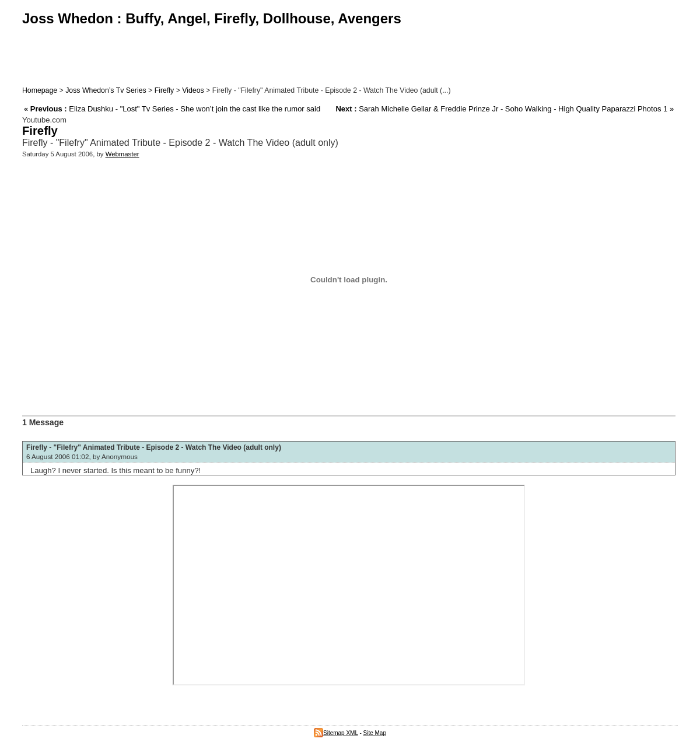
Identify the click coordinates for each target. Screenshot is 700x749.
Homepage (40, 90)
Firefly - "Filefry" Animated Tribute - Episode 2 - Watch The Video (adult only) (154, 447)
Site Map (375, 733)
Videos (193, 90)
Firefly (164, 90)
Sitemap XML (336, 733)
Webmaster (123, 154)
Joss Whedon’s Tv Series (106, 90)
